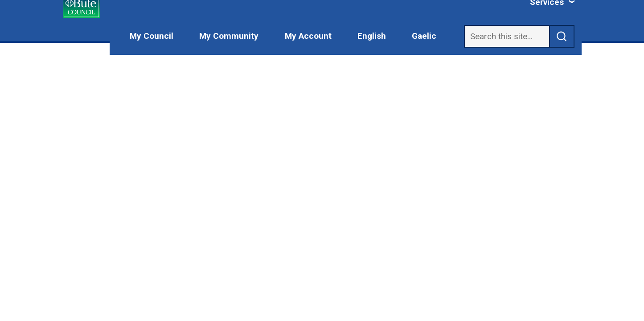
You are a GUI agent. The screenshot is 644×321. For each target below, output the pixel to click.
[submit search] (562, 36)
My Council (152, 36)
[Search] (507, 36)
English (372, 36)
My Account (308, 36)
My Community (229, 36)
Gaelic (424, 36)
